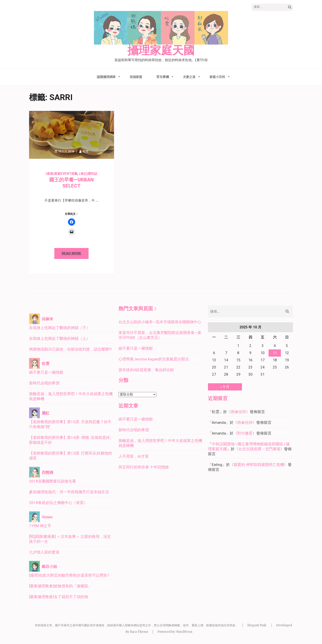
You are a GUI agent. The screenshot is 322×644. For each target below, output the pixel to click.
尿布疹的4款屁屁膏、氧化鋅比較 (146, 370)
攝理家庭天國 (161, 51)
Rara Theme (139, 632)
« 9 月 (225, 387)
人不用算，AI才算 (134, 456)
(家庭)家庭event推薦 (61, 174)
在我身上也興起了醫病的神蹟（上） (59, 338)
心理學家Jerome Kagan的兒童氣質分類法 (154, 359)
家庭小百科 (217, 77)
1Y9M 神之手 (40, 526)
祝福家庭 (136, 77)
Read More (71, 253)
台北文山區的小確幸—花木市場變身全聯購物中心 (160, 322)
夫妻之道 (189, 77)
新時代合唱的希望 (44, 383)
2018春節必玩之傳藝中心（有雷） (58, 503)
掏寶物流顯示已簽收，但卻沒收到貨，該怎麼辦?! (70, 349)
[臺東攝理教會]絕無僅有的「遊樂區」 (60, 586)
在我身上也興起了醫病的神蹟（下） (59, 328)
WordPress (184, 632)
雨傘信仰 (238, 412)
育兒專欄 (163, 77)
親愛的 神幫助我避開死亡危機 (259, 465)
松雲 (86, 151)
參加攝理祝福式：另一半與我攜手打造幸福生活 (69, 492)
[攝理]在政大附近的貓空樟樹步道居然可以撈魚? (69, 575)
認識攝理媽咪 (106, 77)
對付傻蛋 (245, 433)
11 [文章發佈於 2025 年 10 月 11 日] (275, 353)
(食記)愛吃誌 (88, 174)
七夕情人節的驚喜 (44, 552)
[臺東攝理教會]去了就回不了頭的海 (59, 597)
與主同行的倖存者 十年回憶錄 (144, 467)
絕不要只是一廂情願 (46, 372)
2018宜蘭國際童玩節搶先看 (53, 481)
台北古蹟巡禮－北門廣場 (259, 449)
